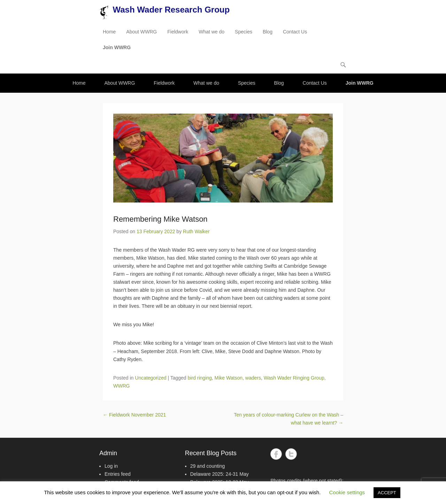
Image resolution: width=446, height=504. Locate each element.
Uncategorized (151, 378)
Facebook (276, 454)
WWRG (121, 386)
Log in (111, 466)
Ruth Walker (196, 231)
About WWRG (141, 32)
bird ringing (200, 378)
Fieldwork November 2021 (134, 415)
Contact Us (295, 32)
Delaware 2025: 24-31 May (220, 474)
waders (253, 378)
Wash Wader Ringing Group (294, 378)
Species (244, 32)
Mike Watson (229, 378)
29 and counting (208, 466)
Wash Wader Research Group (171, 10)
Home (109, 32)
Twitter (291, 454)
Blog (268, 32)
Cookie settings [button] (347, 492)
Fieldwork (178, 32)
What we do (212, 32)
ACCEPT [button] (387, 493)
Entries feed (118, 474)
